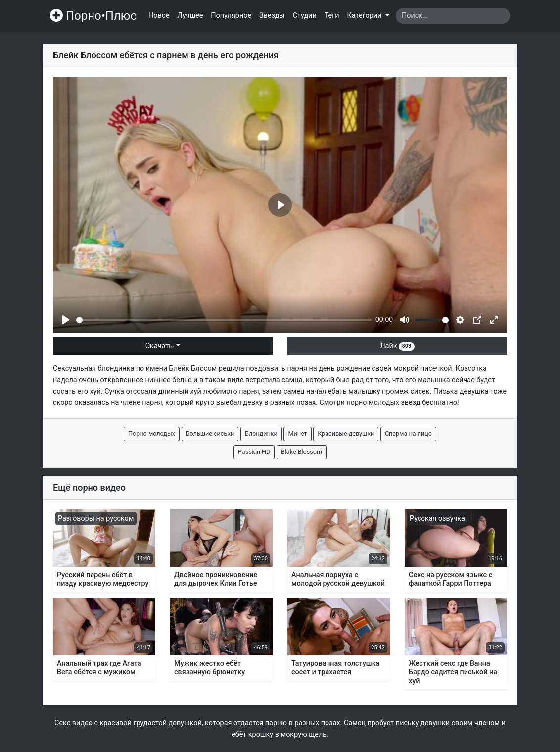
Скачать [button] (160, 346)
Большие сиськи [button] (210, 433)
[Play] (66, 320)
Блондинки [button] (261, 433)
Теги (332, 16)
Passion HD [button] (254, 452)
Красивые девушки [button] (346, 433)
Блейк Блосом (193, 369)
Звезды (272, 16)
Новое (159, 16)
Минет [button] (297, 433)
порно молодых (373, 403)
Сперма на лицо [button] (408, 433)
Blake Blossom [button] (302, 452)
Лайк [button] (397, 346)
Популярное (231, 16)
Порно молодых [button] (152, 433)
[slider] (224, 320)
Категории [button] (365, 16)
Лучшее (190, 16)
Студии (305, 16)
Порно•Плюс (93, 16)
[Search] (453, 16)
